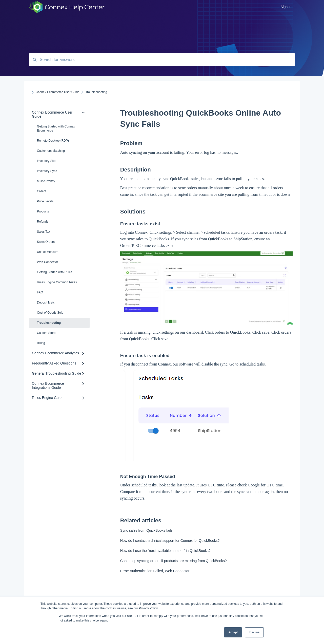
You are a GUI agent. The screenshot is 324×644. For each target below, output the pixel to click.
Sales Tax (44, 232)
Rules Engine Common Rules (57, 282)
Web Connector (47, 262)
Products (43, 211)
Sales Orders (46, 242)
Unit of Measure (48, 252)
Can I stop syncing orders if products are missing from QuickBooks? (174, 561)
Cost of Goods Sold (50, 313)
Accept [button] (233, 632)
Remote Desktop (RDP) (53, 141)
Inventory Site (46, 161)
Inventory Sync (47, 171)
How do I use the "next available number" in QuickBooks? (165, 551)
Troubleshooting (49, 323)
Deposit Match (47, 303)
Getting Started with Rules (55, 272)
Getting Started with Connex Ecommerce (56, 128)
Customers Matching (51, 151)
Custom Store (46, 333)
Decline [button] (254, 632)
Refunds (43, 222)
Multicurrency (46, 181)
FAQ (40, 292)
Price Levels (45, 201)
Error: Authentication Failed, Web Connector (155, 571)
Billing (41, 343)
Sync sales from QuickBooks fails (146, 530)
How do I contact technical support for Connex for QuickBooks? (170, 541)
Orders (42, 191)
